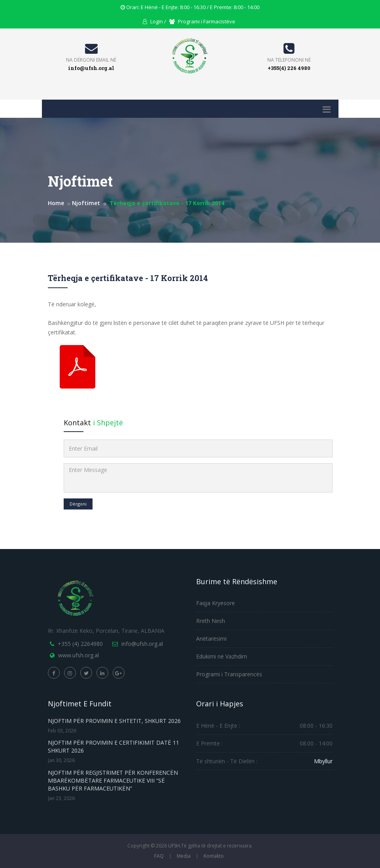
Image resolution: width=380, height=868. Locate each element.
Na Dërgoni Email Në (91, 60)
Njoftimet (86, 203)
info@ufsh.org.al (91, 68)
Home (56, 203)
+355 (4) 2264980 (80, 644)
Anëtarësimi (211, 639)
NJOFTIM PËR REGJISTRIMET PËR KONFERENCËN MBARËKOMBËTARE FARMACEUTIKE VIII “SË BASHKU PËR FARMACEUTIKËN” (113, 780)
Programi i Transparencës (229, 674)
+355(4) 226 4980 (289, 68)
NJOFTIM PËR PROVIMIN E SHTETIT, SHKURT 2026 (114, 721)
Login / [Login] (154, 21)
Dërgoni (78, 504)
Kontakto (214, 856)
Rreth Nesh (211, 621)
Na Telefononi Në (289, 60)
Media (184, 856)
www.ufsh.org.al (78, 655)
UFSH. (175, 846)
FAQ (159, 856)
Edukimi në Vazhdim (222, 656)
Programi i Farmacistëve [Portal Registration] (202, 21)
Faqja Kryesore (216, 603)
